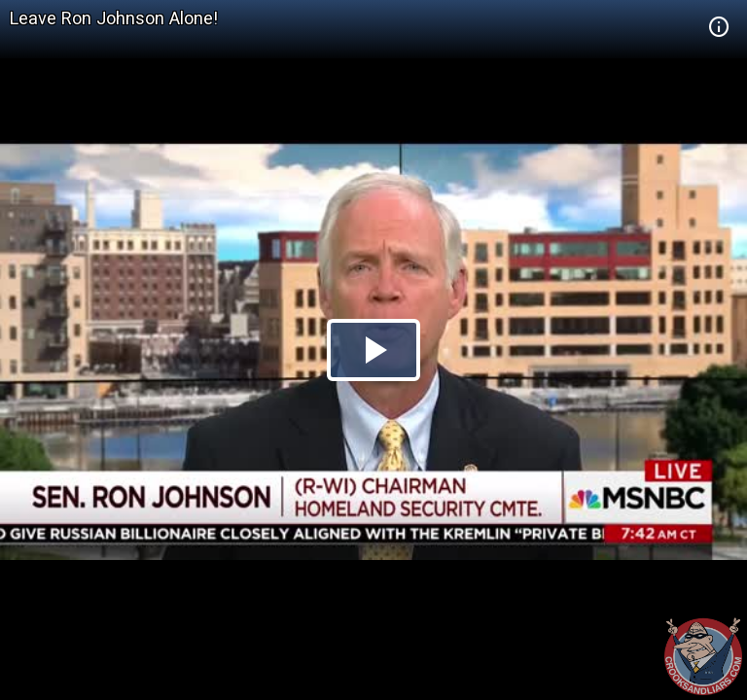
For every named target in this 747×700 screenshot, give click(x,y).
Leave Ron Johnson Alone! (114, 18)
